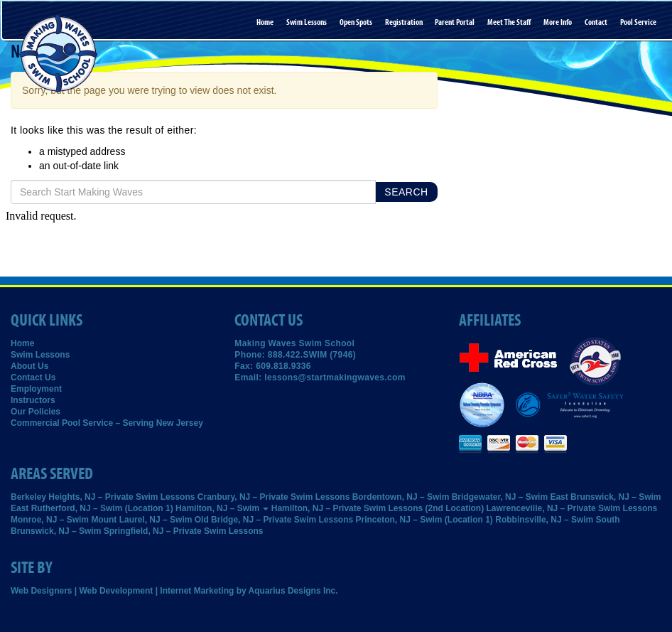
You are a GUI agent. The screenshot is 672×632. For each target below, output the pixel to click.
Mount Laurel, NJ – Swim (141, 520)
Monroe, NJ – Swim (50, 520)
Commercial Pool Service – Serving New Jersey (107, 423)
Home (265, 22)
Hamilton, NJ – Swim (222, 508)
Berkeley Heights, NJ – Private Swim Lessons (103, 497)
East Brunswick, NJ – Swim (605, 497)
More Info (558, 22)
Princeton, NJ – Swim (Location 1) (424, 520)
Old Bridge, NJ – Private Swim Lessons (274, 520)
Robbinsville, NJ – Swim (544, 520)
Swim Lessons (307, 22)
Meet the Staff (509, 22)
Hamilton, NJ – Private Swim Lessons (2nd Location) (378, 508)
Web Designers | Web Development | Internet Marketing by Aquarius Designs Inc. (174, 591)
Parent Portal (455, 22)
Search (406, 192)
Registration (404, 22)
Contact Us (33, 377)
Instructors (33, 400)
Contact (596, 22)
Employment (36, 389)
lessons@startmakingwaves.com (335, 377)
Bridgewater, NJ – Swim (500, 497)
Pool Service (638, 22)
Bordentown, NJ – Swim (401, 497)
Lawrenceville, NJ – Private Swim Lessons (572, 508)
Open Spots (356, 22)
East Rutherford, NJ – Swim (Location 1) (92, 508)
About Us (29, 366)
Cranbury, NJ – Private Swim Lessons (274, 497)
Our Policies (36, 412)
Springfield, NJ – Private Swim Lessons (184, 531)
